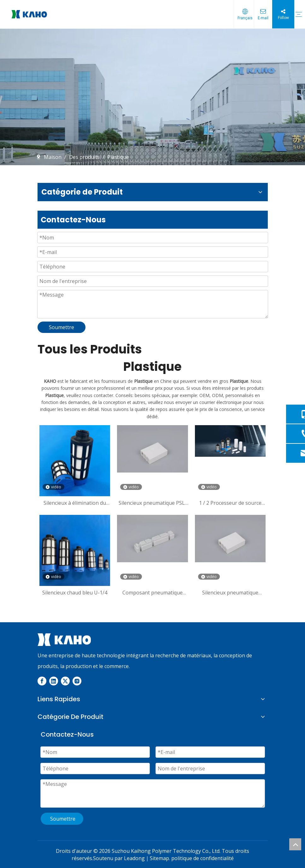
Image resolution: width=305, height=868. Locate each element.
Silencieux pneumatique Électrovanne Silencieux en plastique (230, 593)
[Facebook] (42, 681)
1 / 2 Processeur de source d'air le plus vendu (230, 503)
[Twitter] (65, 681)
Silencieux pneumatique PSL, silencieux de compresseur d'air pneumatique (152, 503)
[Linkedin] (54, 681)
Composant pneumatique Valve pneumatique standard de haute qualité (152, 593)
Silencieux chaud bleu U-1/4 (75, 593)
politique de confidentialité (202, 858)
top (295, 844)
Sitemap (159, 858)
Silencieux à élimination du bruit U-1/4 (75, 503)
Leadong (134, 858)
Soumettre (62, 327)
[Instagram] (77, 681)
